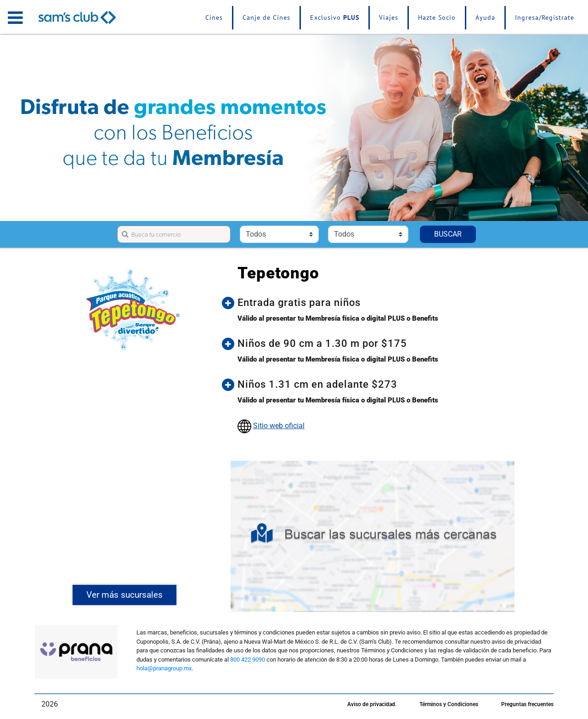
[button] (379, 303)
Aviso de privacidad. (372, 704)
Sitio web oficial (279, 426)
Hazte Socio (437, 17)
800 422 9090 (248, 660)
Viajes (389, 17)
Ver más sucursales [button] (124, 595)
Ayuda (485, 17)
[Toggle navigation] (15, 17)
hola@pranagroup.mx (164, 668)
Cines (214, 17)
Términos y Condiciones (449, 704)
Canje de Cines (266, 17)
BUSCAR (448, 234)
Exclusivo (335, 17)
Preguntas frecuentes (527, 704)
